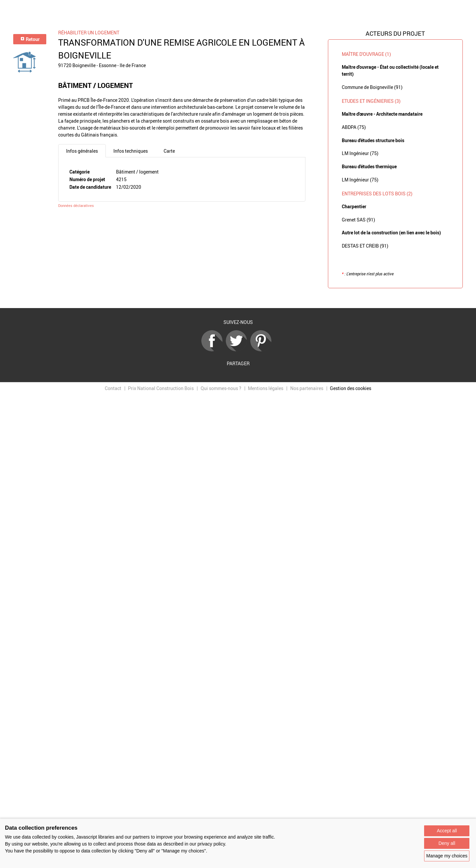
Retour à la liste (238, 298)
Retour (30, 39)
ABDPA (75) (354, 127)
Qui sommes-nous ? (221, 388)
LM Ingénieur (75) (360, 153)
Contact (113, 388)
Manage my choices (447, 856)
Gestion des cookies (351, 388)
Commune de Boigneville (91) (372, 87)
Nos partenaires (307, 388)
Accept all (447, 831)
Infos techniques (131, 151)
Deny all (447, 843)
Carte (169, 151)
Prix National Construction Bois (161, 388)
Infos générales (82, 151)
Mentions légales (266, 388)
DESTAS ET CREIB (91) (365, 246)
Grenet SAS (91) (358, 220)
